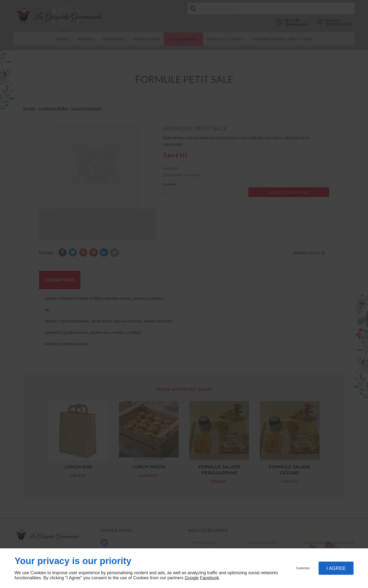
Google (192, 578)
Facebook (209, 578)
